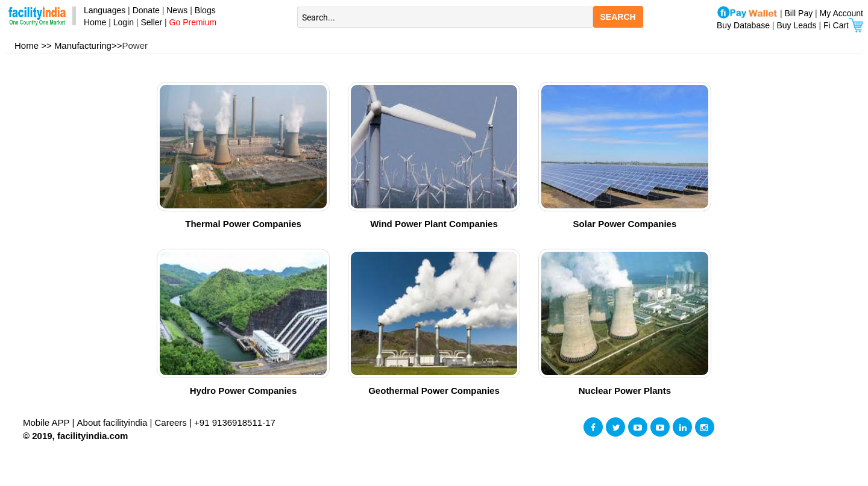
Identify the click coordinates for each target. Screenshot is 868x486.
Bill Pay (800, 13)
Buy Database (743, 25)
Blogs (205, 10)
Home (93, 22)
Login (124, 22)
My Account (841, 13)
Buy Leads (796, 25)
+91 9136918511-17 (235, 422)
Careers (171, 422)
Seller (151, 22)
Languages (102, 10)
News (178, 10)
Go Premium (193, 22)
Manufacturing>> (88, 45)
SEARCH (618, 17)
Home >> (33, 45)
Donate (146, 10)
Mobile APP (47, 422)
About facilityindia (114, 422)
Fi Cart (843, 25)
